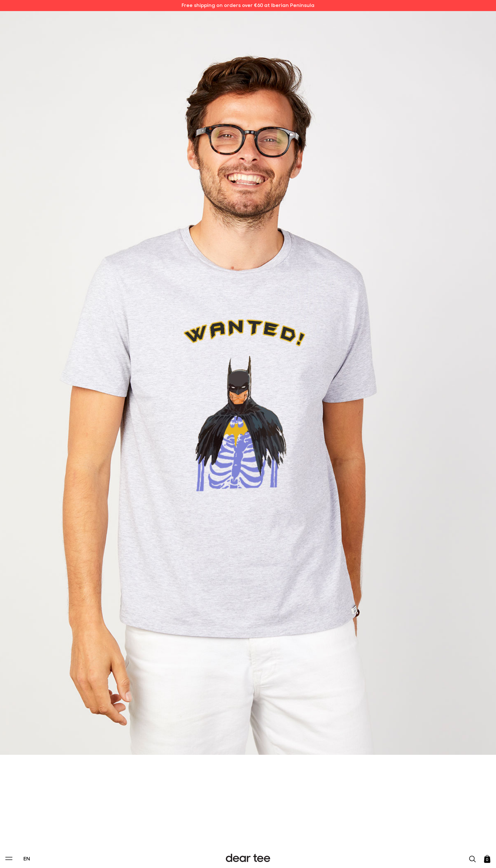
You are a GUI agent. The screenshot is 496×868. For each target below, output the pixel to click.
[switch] (325, 834)
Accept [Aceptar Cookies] (244, 856)
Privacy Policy (188, 820)
